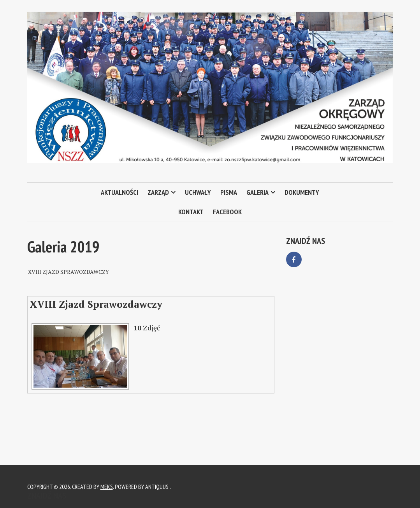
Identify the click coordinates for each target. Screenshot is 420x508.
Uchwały (198, 192)
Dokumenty (302, 192)
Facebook (227, 212)
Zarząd (158, 192)
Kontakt (191, 212)
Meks (107, 487)
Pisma (229, 192)
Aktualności (119, 192)
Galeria (257, 192)
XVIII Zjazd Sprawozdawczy (96, 304)
